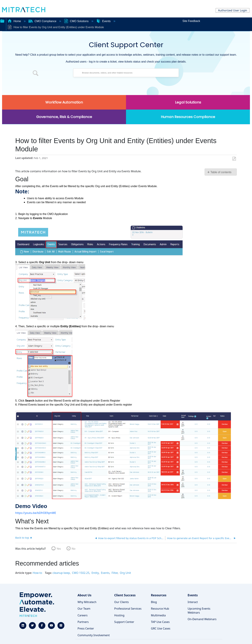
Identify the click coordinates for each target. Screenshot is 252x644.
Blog (154, 602)
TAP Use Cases (160, 622)
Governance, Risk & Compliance (64, 117)
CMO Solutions (77, 21)
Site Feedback (191, 21)
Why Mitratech (87, 602)
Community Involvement (94, 635)
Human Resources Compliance (188, 117)
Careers (83, 615)
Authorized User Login (233, 10)
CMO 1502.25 (81, 573)
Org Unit (125, 573)
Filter (115, 573)
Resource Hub (160, 609)
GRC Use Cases (161, 628)
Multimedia (158, 615)
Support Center (124, 622)
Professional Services (128, 609)
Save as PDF (234, 159)
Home (15, 21)
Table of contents (221, 172)
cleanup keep (61, 573)
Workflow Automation (64, 102)
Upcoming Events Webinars (199, 610)
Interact (193, 602)
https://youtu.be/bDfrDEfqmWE (36, 513)
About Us (84, 595)
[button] (36, 74)
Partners (83, 622)
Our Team (84, 609)
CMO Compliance (43, 21)
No (74, 549)
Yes (59, 549)
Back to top (22, 537)
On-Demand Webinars (202, 619)
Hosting (119, 615)
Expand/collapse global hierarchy (2, 21)
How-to (37, 573)
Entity (95, 573)
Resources (159, 595)
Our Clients (121, 602)
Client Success (125, 595)
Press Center (86, 628)
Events (104, 21)
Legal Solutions (188, 102)
